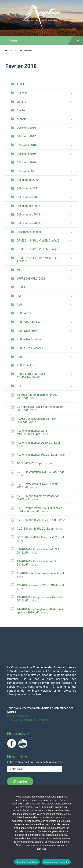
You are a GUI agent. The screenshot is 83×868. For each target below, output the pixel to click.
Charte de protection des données (28, 720)
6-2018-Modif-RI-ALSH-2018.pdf (37, 520)
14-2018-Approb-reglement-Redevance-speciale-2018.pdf (41, 611)
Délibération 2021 (28, 188)
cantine (21, 102)
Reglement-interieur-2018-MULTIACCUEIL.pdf (33, 432)
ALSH (20, 84)
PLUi (20, 357)
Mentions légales (17, 716)
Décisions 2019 (26, 154)
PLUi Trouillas (25, 365)
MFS (20, 270)
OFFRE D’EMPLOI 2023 (31, 279)
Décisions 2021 (26, 171)
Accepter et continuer (27, 862)
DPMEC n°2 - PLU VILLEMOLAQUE (38, 249)
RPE (19, 386)
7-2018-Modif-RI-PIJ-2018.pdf (35, 529)
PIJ (19, 296)
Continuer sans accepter (56, 862)
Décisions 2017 (26, 136)
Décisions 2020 (26, 162)
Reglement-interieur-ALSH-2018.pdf (38, 443)
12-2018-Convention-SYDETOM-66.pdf (40, 585)
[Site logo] (42, 29)
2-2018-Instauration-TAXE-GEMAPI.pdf (40, 472)
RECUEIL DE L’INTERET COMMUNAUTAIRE (31, 376)
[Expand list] (71, 85)
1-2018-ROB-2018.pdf (30, 463)
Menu (41, 41)
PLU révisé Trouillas (29, 339)
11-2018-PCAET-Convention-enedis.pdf (40, 573)
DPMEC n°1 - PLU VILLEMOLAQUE (38, 241)
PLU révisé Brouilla (28, 322)
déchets (22, 119)
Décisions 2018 (26, 145)
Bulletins (22, 93)
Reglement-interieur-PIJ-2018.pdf (37, 455)
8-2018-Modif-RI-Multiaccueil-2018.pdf (40, 537)
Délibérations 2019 (28, 223)
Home (9, 51)
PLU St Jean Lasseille (30, 348)
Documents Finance (29, 232)
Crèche (21, 110)
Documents (26, 51)
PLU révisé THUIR (28, 331)
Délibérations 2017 (28, 206)
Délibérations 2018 (28, 215)
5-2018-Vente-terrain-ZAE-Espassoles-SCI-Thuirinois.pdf (40, 510)
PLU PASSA (24, 313)
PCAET (21, 287)
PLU (19, 305)
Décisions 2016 (26, 128)
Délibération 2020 (28, 180)
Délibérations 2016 (28, 197)
